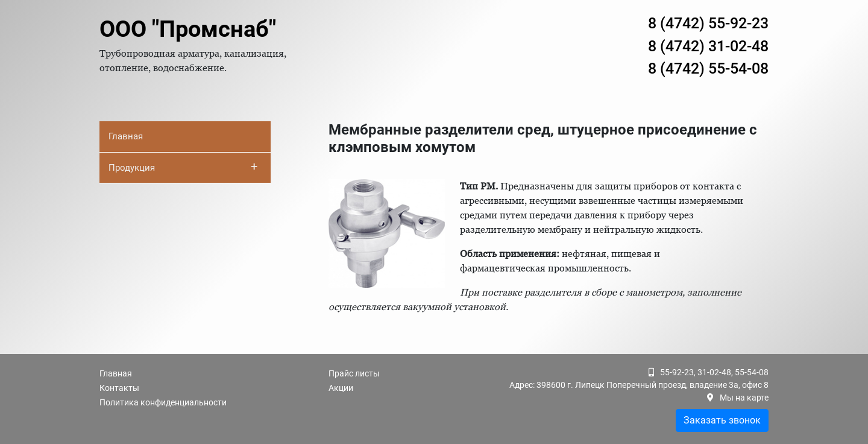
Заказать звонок (722, 420)
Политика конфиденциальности (163, 402)
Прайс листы (354, 373)
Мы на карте (744, 398)
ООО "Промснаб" (188, 29)
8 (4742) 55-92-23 (708, 23)
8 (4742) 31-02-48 (708, 46)
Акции (341, 388)
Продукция (183, 166)
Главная (126, 136)
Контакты (119, 388)
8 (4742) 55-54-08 (708, 68)
